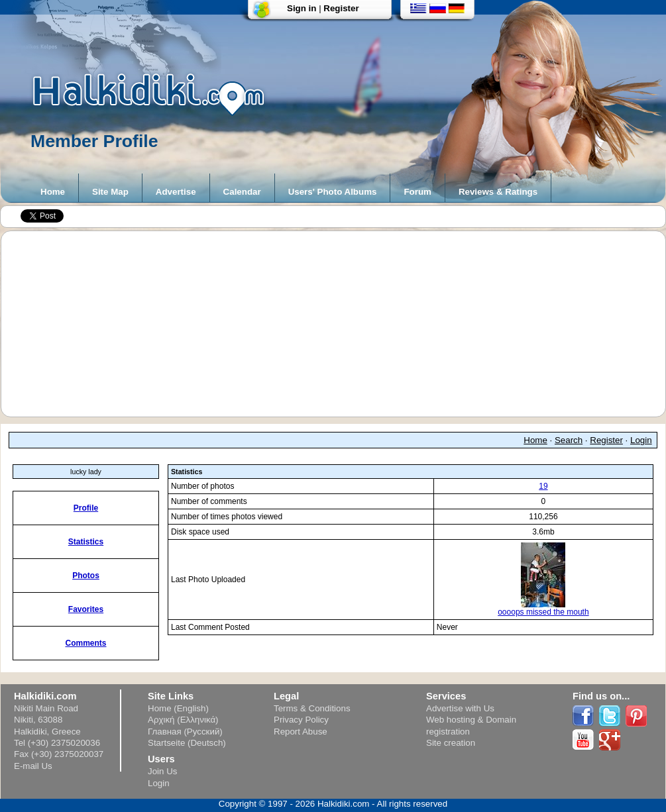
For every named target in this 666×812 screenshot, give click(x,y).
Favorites (86, 609)
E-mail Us (33, 766)
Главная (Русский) (185, 732)
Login (641, 440)
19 (543, 486)
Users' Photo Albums (333, 192)
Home (53, 192)
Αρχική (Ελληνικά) (183, 720)
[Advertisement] (340, 324)
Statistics (86, 542)
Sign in (302, 8)
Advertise (176, 192)
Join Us (162, 771)
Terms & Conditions (312, 708)
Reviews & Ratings (498, 192)
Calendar (242, 192)
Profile (86, 508)
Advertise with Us (460, 708)
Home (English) (178, 708)
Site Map (110, 192)
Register (341, 8)
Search (569, 440)
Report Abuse (301, 732)
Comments (85, 643)
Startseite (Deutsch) (187, 743)
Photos (86, 576)
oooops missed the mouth (543, 608)
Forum (417, 192)
